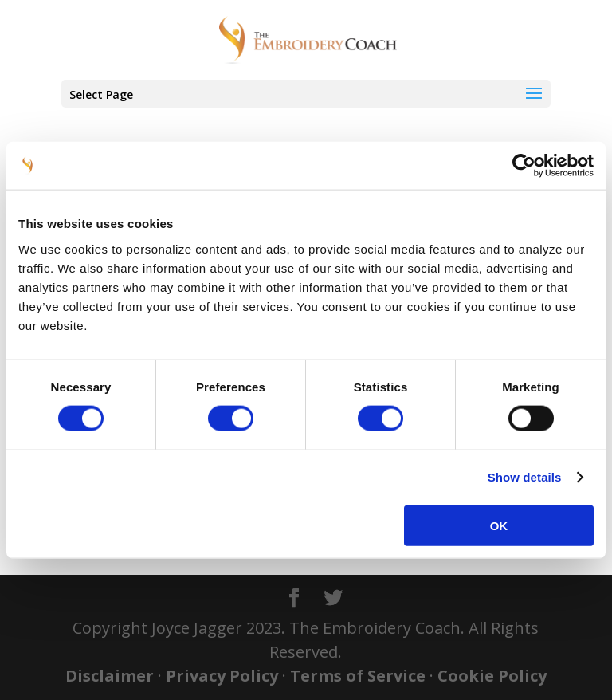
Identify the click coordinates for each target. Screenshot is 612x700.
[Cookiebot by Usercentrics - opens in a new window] (524, 166)
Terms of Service (358, 676)
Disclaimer (110, 676)
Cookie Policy (492, 676)
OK (499, 525)
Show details (525, 477)
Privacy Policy (222, 676)
